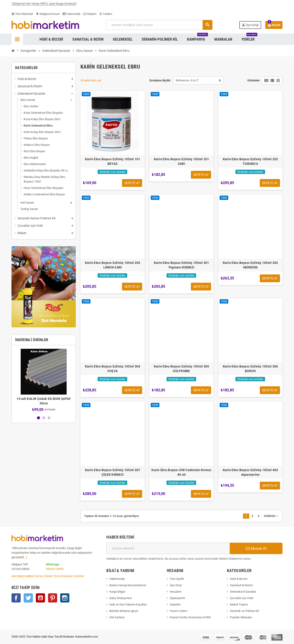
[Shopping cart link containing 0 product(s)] (274, 25)
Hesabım (176, 592)
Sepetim (175, 604)
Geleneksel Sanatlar (243, 592)
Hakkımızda (117, 579)
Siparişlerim (177, 598)
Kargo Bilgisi (117, 592)
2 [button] (44, 418)
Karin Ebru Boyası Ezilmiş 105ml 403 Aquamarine (250, 472)
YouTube (40, 598)
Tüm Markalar (22, 14)
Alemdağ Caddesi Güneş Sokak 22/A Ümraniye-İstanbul (48, 576)
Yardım (106, 14)
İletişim (90, 14)
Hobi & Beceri (239, 579)
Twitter (28, 598)
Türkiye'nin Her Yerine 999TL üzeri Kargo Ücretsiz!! (44, 5)
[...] (25, 557)
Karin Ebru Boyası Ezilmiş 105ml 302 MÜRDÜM (250, 265)
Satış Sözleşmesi (121, 598)
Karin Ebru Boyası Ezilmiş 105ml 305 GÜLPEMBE (182, 369)
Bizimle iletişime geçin (124, 611)
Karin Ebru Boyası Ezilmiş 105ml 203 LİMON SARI (113, 265)
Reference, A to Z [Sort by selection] (187, 80)
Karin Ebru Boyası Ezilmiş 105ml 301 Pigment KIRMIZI (182, 265)
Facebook (16, 598)
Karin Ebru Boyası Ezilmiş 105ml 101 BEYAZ (113, 161)
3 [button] (49, 418)
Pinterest (53, 598)
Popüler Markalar (241, 617)
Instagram (65, 598)
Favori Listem (178, 611)
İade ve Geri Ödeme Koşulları (128, 604)
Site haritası (117, 617)
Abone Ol (256, 548)
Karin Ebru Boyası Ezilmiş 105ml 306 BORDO (250, 369)
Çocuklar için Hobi (242, 598)
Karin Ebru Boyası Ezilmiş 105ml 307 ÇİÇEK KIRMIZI (113, 472)
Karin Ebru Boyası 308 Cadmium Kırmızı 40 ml (181, 472)
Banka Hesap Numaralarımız (128, 585)
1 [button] (38, 418)
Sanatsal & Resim (241, 585)
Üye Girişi (176, 585)
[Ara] (159, 25)
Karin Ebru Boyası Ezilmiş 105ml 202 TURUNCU (250, 161)
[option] (44, 380)
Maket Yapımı (239, 604)
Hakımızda (71, 14)
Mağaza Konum (48, 14)
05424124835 (55, 569)
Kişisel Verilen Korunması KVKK (190, 617)
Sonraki (271, 516)
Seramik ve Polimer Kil (244, 611)
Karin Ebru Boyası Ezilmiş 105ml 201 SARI (182, 161)
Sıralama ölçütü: (160, 80)
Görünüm (253, 80)
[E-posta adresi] (168, 548)
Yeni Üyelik (177, 579)
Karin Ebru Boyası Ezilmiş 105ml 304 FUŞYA (113, 369)
